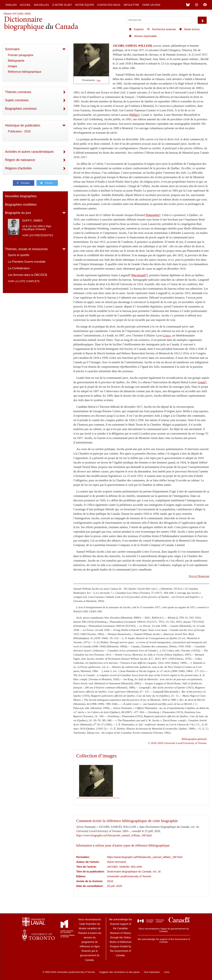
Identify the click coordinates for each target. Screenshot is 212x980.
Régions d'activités (18, 168)
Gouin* (202, 382)
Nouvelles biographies (21, 196)
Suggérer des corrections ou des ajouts (119, 972)
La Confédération (19, 268)
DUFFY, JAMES (32, 221)
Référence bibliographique (25, 72)
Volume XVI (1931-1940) (17, 14)
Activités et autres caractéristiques (29, 152)
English (11, 5)
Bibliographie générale (194, 739)
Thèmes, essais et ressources (26, 249)
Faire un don (151, 5)
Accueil (25, 5)
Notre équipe (85, 5)
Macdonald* (139, 275)
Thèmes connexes (18, 92)
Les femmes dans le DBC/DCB (28, 275)
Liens (167, 972)
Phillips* (135, 115)
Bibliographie (16, 61)
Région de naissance (20, 160)
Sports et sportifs (19, 255)
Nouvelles (41, 5)
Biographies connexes (21, 109)
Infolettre (131, 5)
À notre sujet (62, 5)
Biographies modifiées (21, 205)
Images (13, 66)
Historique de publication (23, 125)
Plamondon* (153, 215)
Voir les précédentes (38, 235)
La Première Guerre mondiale (27, 262)
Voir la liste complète (24, 281)
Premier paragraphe (21, 55)
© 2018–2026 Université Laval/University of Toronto (177, 743)
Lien (99, 80)
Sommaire (12, 49)
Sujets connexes (17, 100)
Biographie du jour (18, 213)
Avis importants (152, 972)
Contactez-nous (109, 5)
